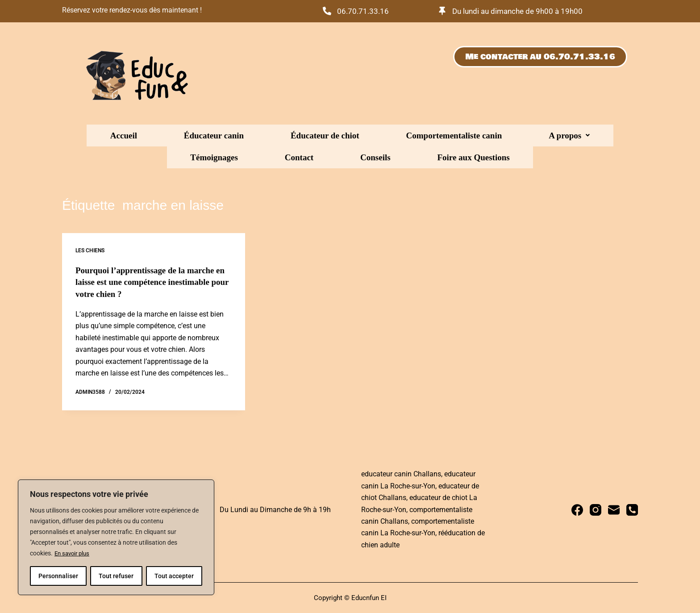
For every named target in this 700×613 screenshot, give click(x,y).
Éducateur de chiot (252, 136)
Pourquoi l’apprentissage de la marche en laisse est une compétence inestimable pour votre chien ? (152, 282)
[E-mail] (614, 509)
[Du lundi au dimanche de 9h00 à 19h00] (443, 11)
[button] (429, 136)
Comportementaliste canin (347, 136)
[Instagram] (596, 509)
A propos (429, 136)
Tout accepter (174, 576)
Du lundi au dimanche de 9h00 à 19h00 (522, 11)
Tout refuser (116, 576)
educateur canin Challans (401, 473)
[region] (116, 538)
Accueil (117, 136)
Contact (538, 136)
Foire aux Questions (350, 157)
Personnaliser (58, 576)
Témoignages (487, 136)
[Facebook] (577, 509)
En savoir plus (74, 554)
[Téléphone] (632, 509)
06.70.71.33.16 (365, 11)
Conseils (581, 136)
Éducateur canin (174, 136)
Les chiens (90, 250)
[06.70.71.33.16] (327, 11)
